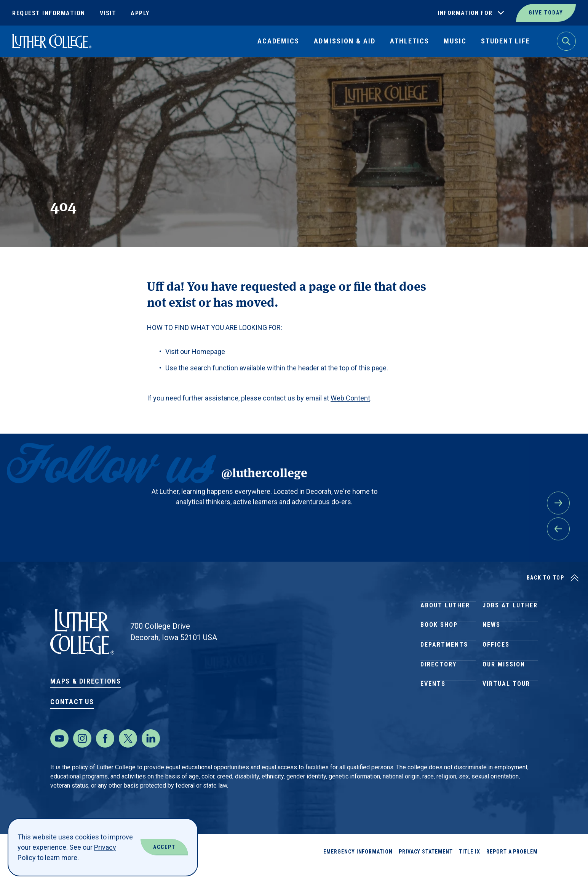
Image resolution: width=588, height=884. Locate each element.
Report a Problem (512, 867)
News (491, 636)
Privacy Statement (426, 867)
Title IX (470, 867)
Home (20, 74)
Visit (108, 13)
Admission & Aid (345, 41)
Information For (465, 13)
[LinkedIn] (151, 754)
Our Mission (504, 691)
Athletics (410, 41)
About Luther (445, 609)
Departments (444, 664)
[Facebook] (105, 754)
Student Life (506, 41)
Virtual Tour (506, 718)
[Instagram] (82, 754)
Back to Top (546, 578)
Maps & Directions (86, 681)
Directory (439, 691)
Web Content (350, 398)
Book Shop (439, 636)
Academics (278, 41)
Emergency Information (358, 867)
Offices (496, 664)
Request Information (49, 13)
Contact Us (72, 702)
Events (433, 718)
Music (455, 41)
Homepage (208, 352)
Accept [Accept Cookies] (164, 847)
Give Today (546, 13)
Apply (140, 13)
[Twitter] (128, 754)
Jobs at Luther (510, 609)
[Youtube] (59, 754)
